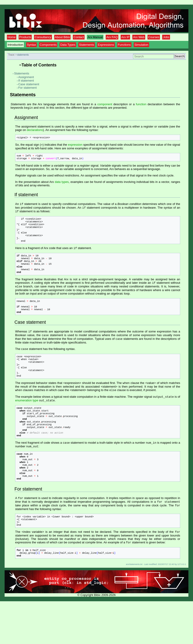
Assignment (26, 77)
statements (23, 55)
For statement (27, 88)
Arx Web (139, 37)
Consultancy (43, 37)
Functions (124, 45)
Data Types (68, 45)
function (141, 104)
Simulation (141, 45)
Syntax (31, 45)
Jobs (166, 37)
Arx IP (125, 37)
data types (62, 184)
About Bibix (62, 37)
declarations (35, 130)
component (105, 104)
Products (25, 37)
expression (75, 146)
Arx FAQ (112, 37)
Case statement (29, 84)
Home (12, 37)
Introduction (15, 45)
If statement (26, 81)
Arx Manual (95, 37)
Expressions (106, 45)
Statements (87, 45)
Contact (79, 37)
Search (179, 56)
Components (48, 45)
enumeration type (27, 422)
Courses (154, 37)
